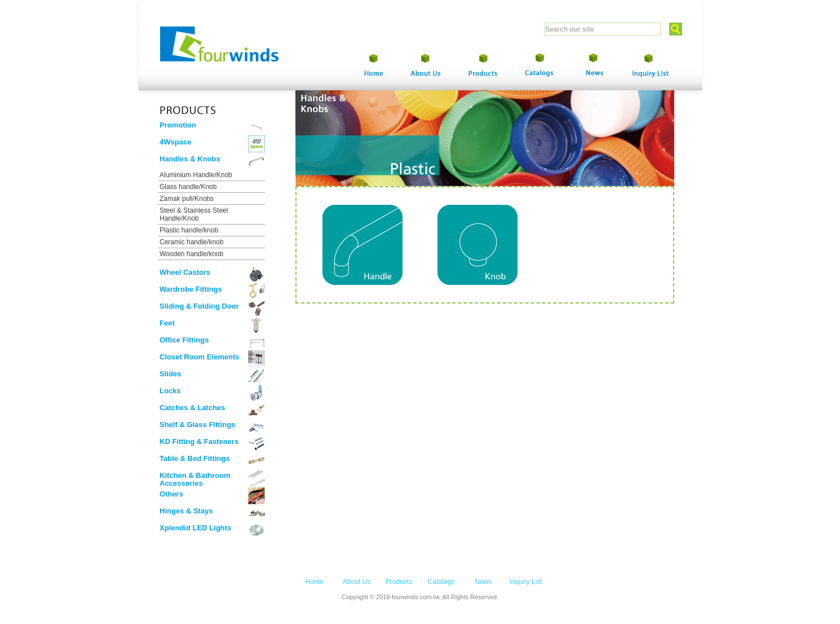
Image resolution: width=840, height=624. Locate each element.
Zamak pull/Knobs (187, 199)
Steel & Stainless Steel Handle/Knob (194, 214)
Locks (170, 391)
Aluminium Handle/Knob (196, 175)
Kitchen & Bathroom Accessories (195, 479)
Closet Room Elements (200, 357)
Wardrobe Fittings (191, 289)
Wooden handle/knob (191, 254)
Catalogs (441, 582)
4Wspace (175, 142)
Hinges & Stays (186, 511)
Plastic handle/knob (189, 230)
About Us (357, 582)
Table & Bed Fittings (195, 458)
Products (399, 582)
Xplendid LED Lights (195, 528)
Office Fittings (184, 340)
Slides (170, 374)
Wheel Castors (185, 272)
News (483, 582)
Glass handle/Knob (188, 187)
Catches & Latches (192, 408)
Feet (167, 323)
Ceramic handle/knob (191, 242)
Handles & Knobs (190, 159)
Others (171, 494)
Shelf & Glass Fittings (197, 425)
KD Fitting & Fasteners (199, 441)
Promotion (178, 125)
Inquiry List (525, 582)
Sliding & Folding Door (199, 306)
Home (314, 582)
